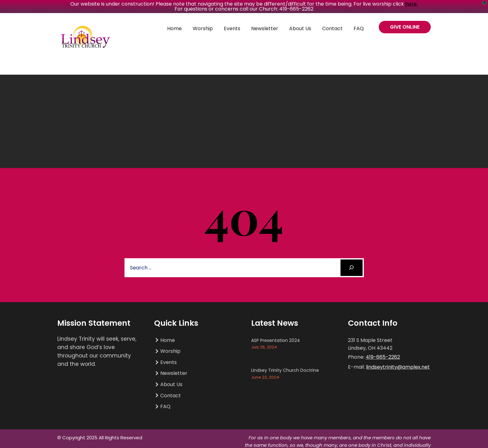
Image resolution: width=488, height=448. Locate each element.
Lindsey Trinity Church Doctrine (285, 370)
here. (411, 4)
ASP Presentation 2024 (276, 340)
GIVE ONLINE (405, 27)
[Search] (352, 268)
